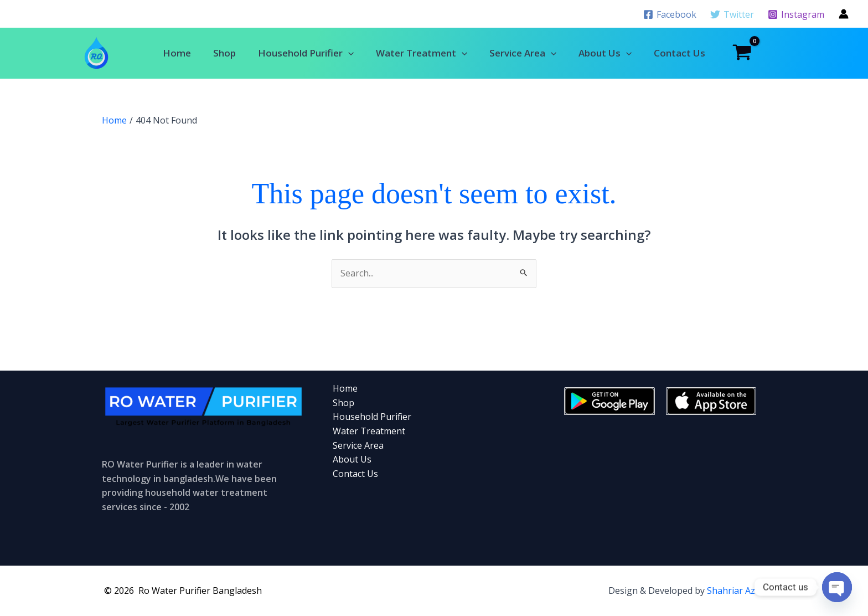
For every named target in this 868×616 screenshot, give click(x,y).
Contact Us (680, 53)
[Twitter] (732, 14)
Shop (224, 53)
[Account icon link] (844, 14)
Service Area (523, 53)
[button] (348, 53)
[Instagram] (796, 14)
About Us (605, 53)
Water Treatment (422, 53)
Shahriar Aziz (734, 591)
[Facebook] (670, 14)
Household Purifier (306, 53)
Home (177, 53)
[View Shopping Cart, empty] (742, 53)
